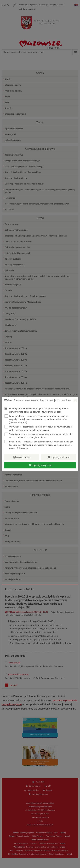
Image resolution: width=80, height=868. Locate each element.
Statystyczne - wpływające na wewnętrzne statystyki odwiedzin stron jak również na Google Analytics (38, 436)
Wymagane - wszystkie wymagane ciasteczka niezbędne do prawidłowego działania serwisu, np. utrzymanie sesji (36, 410)
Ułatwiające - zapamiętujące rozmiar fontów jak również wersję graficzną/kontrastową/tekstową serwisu (38, 428)
